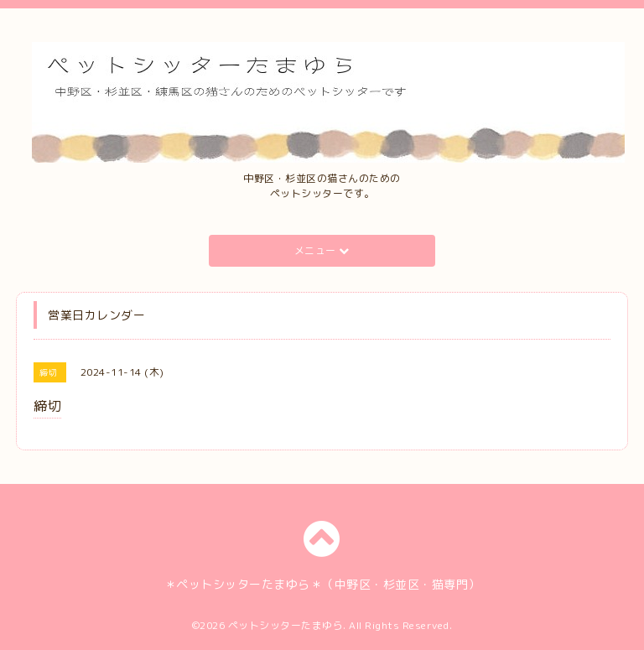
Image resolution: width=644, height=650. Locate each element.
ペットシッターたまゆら (286, 625)
